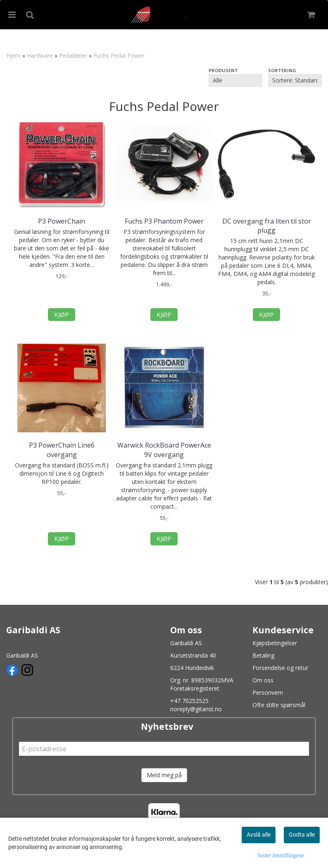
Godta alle (302, 835)
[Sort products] (295, 80)
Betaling (263, 655)
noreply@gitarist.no (196, 709)
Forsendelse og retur (280, 668)
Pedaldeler (73, 55)
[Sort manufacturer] (235, 80)
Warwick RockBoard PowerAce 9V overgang (164, 450)
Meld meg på (164, 775)
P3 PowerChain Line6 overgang (62, 450)
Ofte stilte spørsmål (279, 705)
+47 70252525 (189, 701)
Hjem (13, 55)
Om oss (263, 680)
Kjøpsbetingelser (275, 643)
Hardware (40, 55)
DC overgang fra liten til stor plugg (267, 226)
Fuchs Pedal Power (119, 55)
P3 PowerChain (62, 221)
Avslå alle (259, 835)
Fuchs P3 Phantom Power (164, 221)
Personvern (268, 692)
